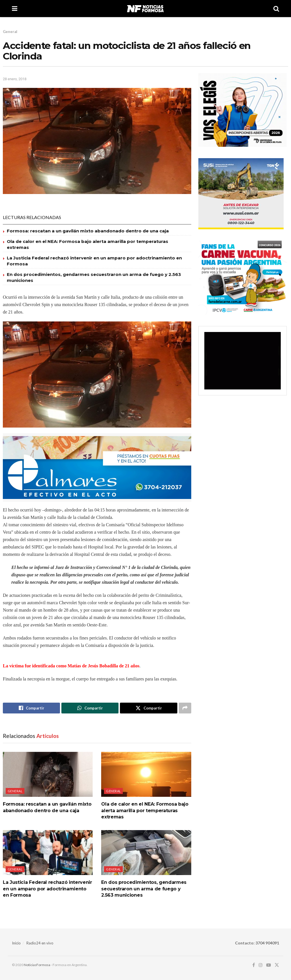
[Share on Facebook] (31, 708)
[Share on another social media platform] (185, 708)
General (10, 32)
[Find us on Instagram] (261, 965)
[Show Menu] (15, 9)
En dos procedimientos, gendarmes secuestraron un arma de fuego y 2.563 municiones (144, 889)
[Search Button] (276, 9)
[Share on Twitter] (148, 708)
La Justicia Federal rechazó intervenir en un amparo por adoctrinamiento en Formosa (47, 889)
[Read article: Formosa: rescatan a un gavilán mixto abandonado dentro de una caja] (48, 774)
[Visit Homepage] (145, 9)
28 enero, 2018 (15, 79)
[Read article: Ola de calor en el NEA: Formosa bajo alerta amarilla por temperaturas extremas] (146, 774)
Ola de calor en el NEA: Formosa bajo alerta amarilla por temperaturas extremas (145, 810)
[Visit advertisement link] (97, 468)
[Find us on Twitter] (277, 965)
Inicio (16, 943)
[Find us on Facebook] (254, 965)
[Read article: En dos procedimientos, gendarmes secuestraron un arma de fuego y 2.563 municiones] (146, 853)
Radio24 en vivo (40, 943)
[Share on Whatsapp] (90, 708)
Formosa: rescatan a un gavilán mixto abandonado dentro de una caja (88, 231)
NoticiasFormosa (37, 965)
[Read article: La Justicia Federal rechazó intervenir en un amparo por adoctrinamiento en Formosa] (48, 853)
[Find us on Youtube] (269, 965)
